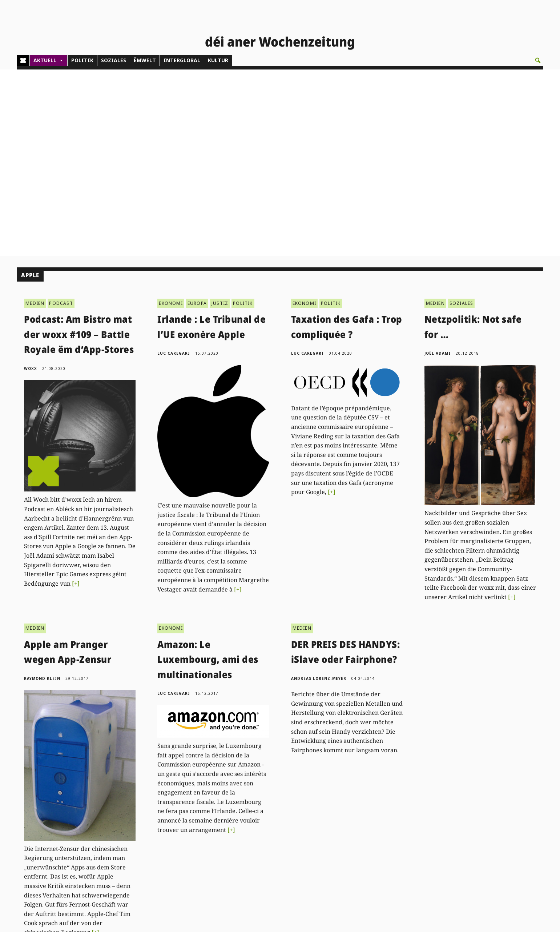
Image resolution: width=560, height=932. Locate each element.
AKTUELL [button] (49, 60)
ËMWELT (145, 60)
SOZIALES (114, 60)
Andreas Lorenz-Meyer (319, 491)
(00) (151, 841)
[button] (538, 60)
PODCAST (61, 116)
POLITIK (82, 60)
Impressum (486, 849)
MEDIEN (35, 116)
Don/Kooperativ (263, 849)
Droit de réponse (492, 841)
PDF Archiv (373, 824)
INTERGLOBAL (182, 60)
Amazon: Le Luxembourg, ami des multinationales (208, 472)
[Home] (23, 60)
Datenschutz (487, 857)
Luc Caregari (174, 167)
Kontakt (142, 821)
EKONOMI (171, 116)
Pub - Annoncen (264, 841)
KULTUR (218, 60)
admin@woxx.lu (150, 849)
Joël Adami (438, 167)
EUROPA (197, 116)
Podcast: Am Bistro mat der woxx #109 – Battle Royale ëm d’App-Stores (79, 148)
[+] (76, 397)
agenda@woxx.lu (174, 870)
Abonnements (261, 833)
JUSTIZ (220, 116)
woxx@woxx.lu (180, 862)
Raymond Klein (42, 491)
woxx (31, 182)
